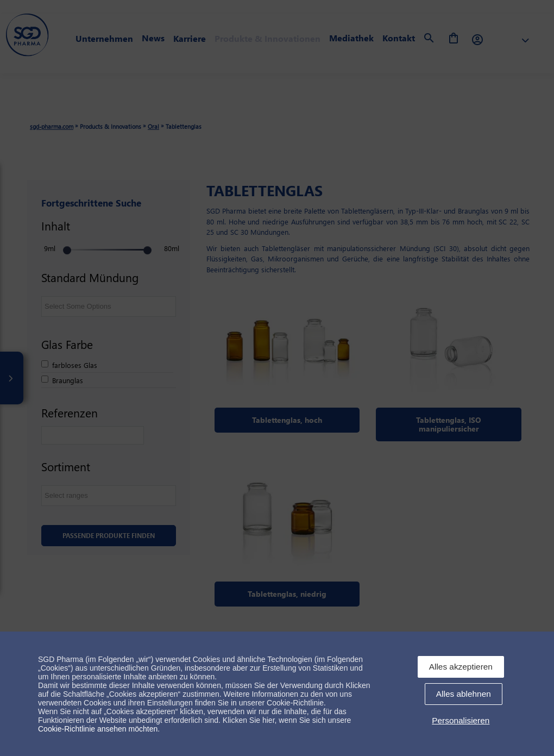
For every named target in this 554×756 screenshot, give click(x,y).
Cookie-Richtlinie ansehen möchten (98, 729)
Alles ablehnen (464, 694)
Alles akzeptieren (461, 667)
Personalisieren (461, 720)
